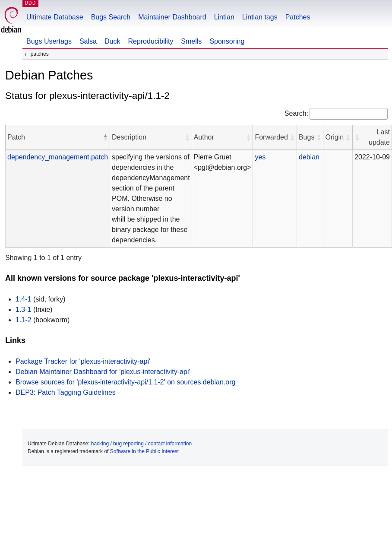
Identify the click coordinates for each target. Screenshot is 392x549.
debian (309, 157)
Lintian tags (260, 17)
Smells (191, 41)
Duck (112, 41)
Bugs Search (111, 17)
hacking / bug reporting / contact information (141, 444)
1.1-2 (23, 320)
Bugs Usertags (49, 41)
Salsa (88, 41)
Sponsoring (227, 41)
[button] (105, 137)
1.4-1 (23, 299)
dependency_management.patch (58, 157)
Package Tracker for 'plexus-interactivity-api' (83, 361)
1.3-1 (23, 309)
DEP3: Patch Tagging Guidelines (66, 392)
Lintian (224, 17)
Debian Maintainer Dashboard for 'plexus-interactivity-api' (103, 372)
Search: (296, 113)
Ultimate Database (55, 17)
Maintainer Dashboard (172, 17)
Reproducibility (150, 41)
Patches (298, 17)
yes (260, 157)
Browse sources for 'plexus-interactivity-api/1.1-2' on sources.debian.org (125, 382)
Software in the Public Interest (144, 451)
